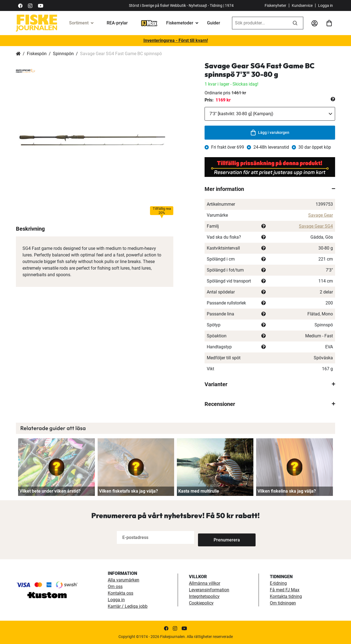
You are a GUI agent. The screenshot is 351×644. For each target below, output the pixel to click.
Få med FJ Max (285, 590)
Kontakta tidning (286, 596)
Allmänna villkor (205, 583)
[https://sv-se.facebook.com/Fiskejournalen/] (20, 5)
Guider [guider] (214, 23)
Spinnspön (63, 54)
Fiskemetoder (180, 23)
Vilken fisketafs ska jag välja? (128, 491)
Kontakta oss (121, 593)
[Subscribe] (216, 537)
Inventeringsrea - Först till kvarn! (176, 40)
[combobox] (260, 23)
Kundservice (302, 5)
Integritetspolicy (204, 596)
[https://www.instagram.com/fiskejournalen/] (30, 5)
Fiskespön (37, 54)
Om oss (115, 587)
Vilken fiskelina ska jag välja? (287, 491)
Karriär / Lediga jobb (128, 606)
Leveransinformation (209, 590)
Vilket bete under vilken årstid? (50, 491)
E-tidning (278, 583)
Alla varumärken (124, 580)
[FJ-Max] (149, 23)
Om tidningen (283, 603)
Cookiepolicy (201, 603)
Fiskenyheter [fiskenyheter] (275, 5)
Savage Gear (321, 215)
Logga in (325, 5)
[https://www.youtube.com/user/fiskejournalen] (41, 5)
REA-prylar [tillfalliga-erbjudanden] (117, 23)
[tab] (270, 189)
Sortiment (79, 23)
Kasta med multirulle (199, 491)
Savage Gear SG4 (316, 226)
